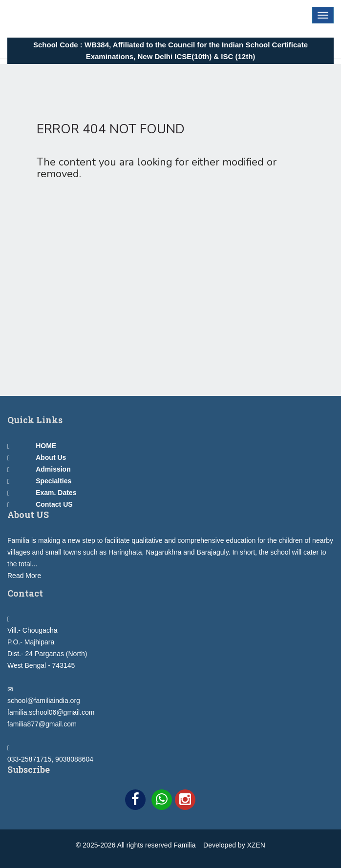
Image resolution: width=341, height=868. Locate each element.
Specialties (53, 481)
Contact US (54, 504)
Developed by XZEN (234, 845)
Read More (24, 576)
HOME (46, 446)
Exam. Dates (56, 493)
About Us (51, 457)
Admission (53, 469)
